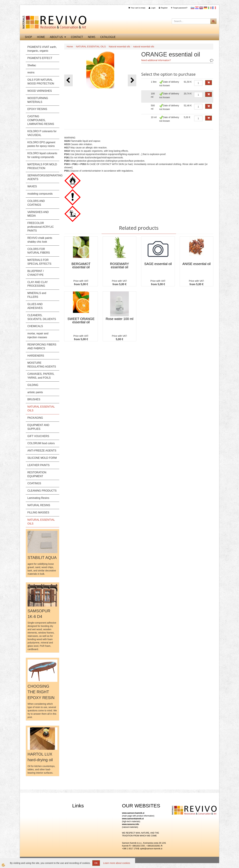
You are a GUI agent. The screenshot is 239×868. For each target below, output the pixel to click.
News (92, 37)
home (41, 37)
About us (56, 37)
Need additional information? (156, 60)
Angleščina (201, 8)
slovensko (193, 8)
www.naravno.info (131, 824)
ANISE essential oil (197, 264)
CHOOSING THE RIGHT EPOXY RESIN (41, 692)
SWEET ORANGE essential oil (81, 320)
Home (70, 47)
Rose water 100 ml (120, 319)
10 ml (154, 117)
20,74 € (188, 94)
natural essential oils (144, 47)
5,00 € (187, 117)
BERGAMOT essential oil (81, 265)
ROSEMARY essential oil (119, 265)
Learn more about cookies (117, 863)
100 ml (153, 95)
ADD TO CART (209, 83)
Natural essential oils (119, 47)
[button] (132, 80)
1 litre (154, 82)
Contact (77, 37)
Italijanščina (210, 8)
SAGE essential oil (158, 264)
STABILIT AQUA (42, 558)
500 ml (153, 107)
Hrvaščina (197, 8)
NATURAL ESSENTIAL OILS (91, 47)
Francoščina (214, 8)
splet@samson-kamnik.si (151, 849)
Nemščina (205, 8)
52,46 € (188, 105)
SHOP (28, 37)
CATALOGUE (108, 37)
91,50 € (188, 82)
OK (96, 863)
